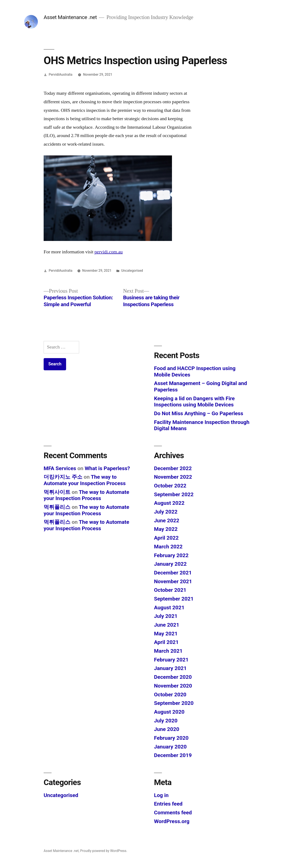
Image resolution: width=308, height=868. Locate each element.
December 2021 (173, 573)
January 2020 (170, 747)
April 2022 (166, 538)
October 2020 (170, 695)
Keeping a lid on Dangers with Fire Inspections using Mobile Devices (194, 402)
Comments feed (173, 813)
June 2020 (167, 729)
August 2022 (169, 503)
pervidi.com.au (109, 252)
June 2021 (167, 625)
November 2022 (173, 477)
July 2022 (166, 512)
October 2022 (170, 486)
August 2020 (169, 712)
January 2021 (170, 668)
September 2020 (174, 703)
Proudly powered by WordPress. (104, 851)
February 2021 (171, 660)
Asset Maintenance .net (70, 17)
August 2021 (169, 607)
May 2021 (166, 634)
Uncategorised (132, 271)
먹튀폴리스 (57, 507)
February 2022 (171, 555)
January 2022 (170, 564)
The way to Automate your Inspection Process (85, 480)
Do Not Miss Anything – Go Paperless (199, 413)
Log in (161, 795)
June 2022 (167, 520)
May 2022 (166, 529)
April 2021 (166, 642)
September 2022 (174, 494)
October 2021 (170, 590)
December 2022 (173, 468)
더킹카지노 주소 (63, 477)
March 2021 (168, 651)
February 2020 (171, 738)
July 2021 (166, 616)
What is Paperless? (107, 468)
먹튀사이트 (57, 492)
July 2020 (166, 721)
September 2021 (174, 599)
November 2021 (173, 581)
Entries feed (168, 804)
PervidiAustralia (61, 75)
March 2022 (168, 547)
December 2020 (173, 677)
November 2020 (173, 686)
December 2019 (173, 755)
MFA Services (60, 468)
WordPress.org (172, 821)
